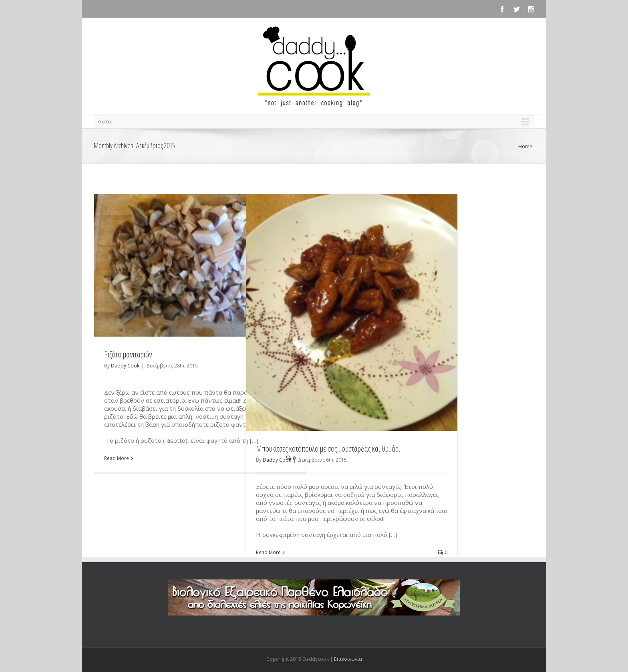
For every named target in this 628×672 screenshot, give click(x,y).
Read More (117, 458)
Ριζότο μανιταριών (128, 354)
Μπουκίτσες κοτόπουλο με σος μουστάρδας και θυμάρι (328, 449)
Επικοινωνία (348, 659)
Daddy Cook (125, 366)
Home (525, 146)
